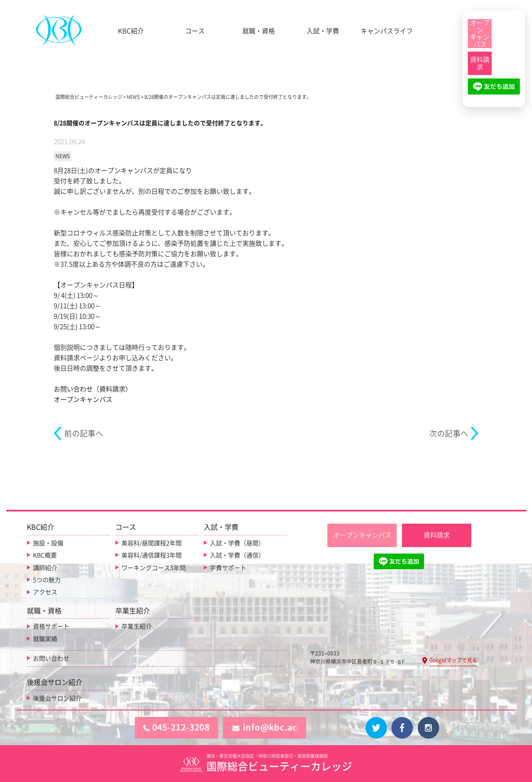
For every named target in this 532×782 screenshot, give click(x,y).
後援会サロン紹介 (57, 698)
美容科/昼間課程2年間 (152, 543)
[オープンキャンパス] (480, 34)
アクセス (45, 592)
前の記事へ (84, 433)
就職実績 (45, 639)
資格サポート (51, 626)
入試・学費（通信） (237, 555)
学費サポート (228, 568)
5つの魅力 (47, 580)
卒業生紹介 (137, 626)
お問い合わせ (51, 658)
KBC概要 (45, 555)
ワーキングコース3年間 (153, 568)
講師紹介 (45, 568)
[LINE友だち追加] (494, 90)
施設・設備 (48, 543)
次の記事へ (449, 433)
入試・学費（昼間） (237, 543)
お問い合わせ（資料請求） (93, 389)
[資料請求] (480, 63)
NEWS (63, 156)
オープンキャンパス (83, 399)
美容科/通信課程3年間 (152, 555)
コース (195, 31)
